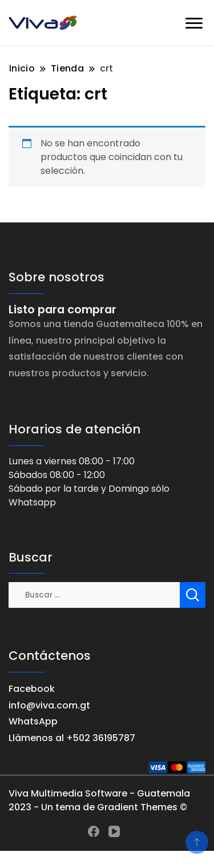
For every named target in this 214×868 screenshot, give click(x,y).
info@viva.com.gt (49, 705)
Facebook (32, 689)
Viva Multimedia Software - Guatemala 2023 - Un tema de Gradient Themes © (99, 800)
